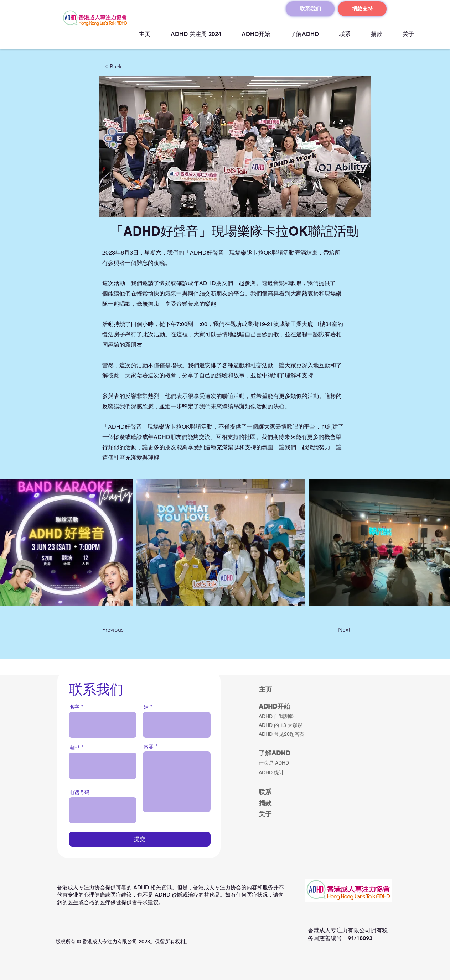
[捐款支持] (362, 9)
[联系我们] (310, 9)
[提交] (140, 839)
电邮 (74, 748)
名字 (74, 707)
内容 (149, 746)
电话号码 (79, 792)
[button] (128, 67)
